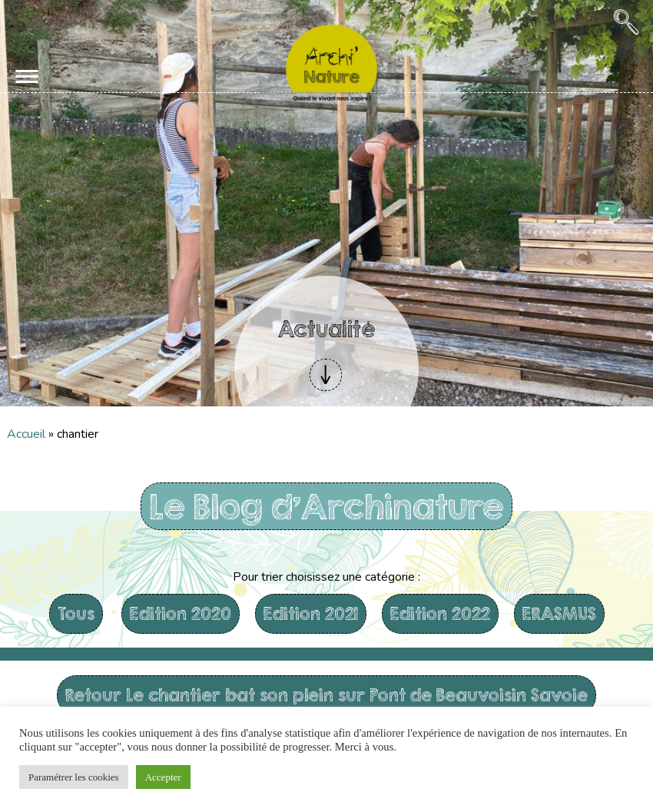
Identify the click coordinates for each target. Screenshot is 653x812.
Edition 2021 (311, 613)
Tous (76, 613)
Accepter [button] (163, 777)
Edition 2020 (181, 613)
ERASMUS (559, 613)
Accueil (26, 434)
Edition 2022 (440, 613)
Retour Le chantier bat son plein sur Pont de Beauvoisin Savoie (326, 695)
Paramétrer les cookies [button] (74, 777)
